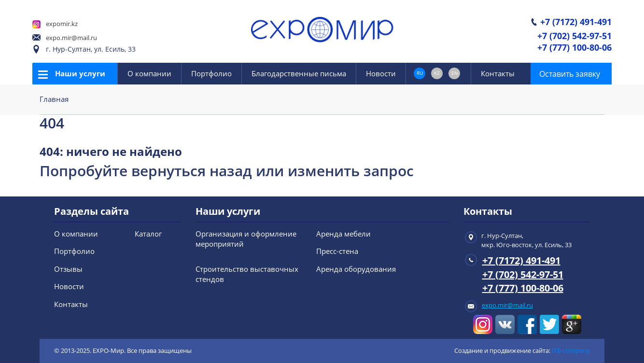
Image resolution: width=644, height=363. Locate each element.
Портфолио (211, 73)
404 (52, 123)
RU (420, 73)
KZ (437, 73)
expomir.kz (62, 24)
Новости (381, 73)
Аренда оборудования (356, 269)
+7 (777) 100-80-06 (574, 48)
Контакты (498, 73)
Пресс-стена (337, 251)
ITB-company (571, 350)
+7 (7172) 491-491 (576, 22)
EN (455, 73)
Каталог (148, 234)
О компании (149, 73)
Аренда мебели (343, 234)
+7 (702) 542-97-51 (574, 36)
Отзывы (68, 269)
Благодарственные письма (299, 73)
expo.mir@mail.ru (71, 38)
